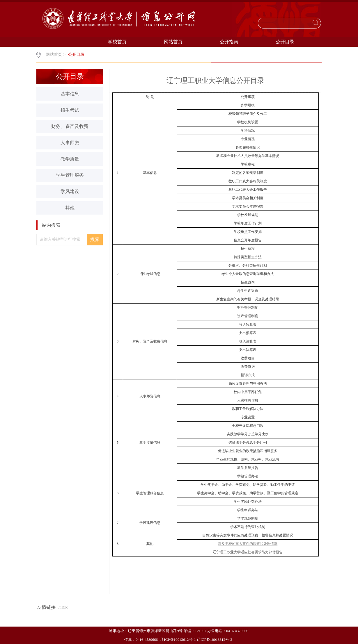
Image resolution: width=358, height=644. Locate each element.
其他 (70, 208)
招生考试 (70, 110)
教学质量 (70, 159)
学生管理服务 (70, 175)
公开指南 (229, 42)
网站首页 (173, 42)
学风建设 (70, 191)
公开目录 (285, 42)
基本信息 (70, 94)
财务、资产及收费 (70, 126)
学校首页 (117, 42)
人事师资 (70, 143)
